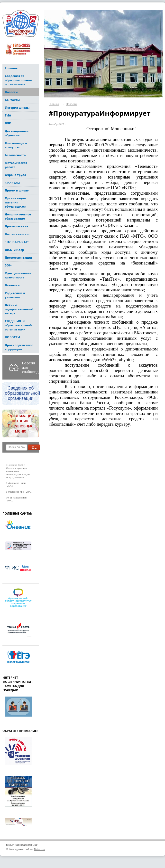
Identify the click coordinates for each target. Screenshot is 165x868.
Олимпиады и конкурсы (16, 145)
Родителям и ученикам (15, 295)
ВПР (8, 123)
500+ (8, 265)
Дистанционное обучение (17, 133)
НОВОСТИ (12, 337)
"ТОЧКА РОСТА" (17, 242)
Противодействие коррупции (19, 347)
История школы (17, 108)
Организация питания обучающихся (16, 202)
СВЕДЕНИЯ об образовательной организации (18, 325)
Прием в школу (17, 190)
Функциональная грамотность (18, 275)
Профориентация (18, 258)
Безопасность (15, 155)
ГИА (8, 115)
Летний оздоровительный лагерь (19, 309)
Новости (11, 92)
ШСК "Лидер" (15, 250)
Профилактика (16, 226)
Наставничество (18, 234)
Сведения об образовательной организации (18, 80)
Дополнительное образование (18, 216)
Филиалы (12, 183)
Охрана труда (15, 175)
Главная (11, 68)
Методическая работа (16, 165)
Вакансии (12, 285)
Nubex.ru (40, 849)
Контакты (12, 100)
